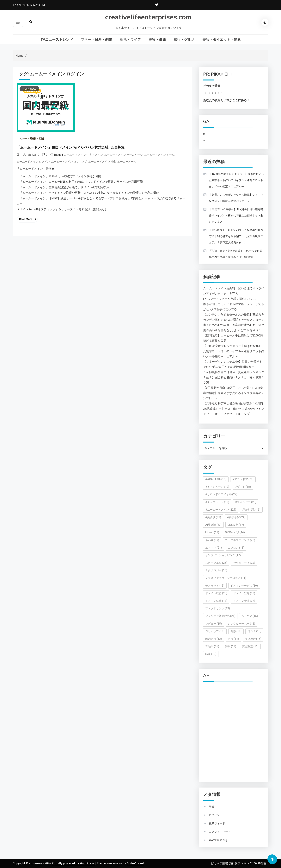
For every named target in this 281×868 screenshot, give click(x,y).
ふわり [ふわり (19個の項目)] (212, 540)
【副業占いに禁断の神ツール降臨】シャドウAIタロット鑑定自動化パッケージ (236, 198)
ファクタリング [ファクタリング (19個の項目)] (218, 608)
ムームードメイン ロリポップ (69, 162)
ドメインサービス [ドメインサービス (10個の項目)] (244, 586)
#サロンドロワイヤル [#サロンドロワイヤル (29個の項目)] (221, 494)
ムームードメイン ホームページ (123, 155)
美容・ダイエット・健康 (222, 39)
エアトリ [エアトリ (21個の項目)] (214, 548)
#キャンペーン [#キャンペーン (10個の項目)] (217, 487)
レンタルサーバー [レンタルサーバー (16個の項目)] (241, 624)
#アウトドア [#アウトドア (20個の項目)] (243, 479)
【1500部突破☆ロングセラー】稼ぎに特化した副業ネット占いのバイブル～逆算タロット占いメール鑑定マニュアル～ (236, 180)
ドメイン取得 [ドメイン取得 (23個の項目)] (216, 593)
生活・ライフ (130, 39)
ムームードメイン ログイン (33, 162)
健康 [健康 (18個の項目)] (236, 631)
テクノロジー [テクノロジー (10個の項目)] (216, 570)
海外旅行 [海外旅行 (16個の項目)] (253, 639)
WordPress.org (218, 840)
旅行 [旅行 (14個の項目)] (233, 639)
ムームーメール (127, 162)
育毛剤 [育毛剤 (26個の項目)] (212, 646)
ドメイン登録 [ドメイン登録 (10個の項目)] (244, 593)
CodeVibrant (135, 863)
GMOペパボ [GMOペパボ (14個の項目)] (235, 532)
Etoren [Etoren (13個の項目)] (212, 532)
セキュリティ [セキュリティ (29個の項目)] (244, 563)
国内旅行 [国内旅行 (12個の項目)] (214, 639)
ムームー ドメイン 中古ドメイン (83, 155)
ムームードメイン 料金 (102, 162)
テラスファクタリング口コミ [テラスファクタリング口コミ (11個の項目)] (226, 578)
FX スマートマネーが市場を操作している (230, 299)
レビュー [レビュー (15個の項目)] (214, 624)
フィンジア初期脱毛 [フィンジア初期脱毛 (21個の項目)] (220, 616)
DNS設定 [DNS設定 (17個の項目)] (236, 525)
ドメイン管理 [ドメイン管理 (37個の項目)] (244, 601)
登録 (212, 807)
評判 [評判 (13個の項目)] (231, 646)
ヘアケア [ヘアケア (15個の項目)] (250, 616)
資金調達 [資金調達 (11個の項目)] (250, 646)
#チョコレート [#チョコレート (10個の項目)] (217, 502)
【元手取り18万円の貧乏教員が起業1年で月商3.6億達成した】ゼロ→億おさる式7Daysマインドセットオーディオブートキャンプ (234, 409)
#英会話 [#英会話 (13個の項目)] (213, 517)
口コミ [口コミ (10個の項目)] (254, 631)
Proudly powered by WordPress (73, 863)
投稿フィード (217, 823)
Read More (26, 219)
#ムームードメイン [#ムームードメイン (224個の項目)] (221, 510)
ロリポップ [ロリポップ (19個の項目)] (215, 631)
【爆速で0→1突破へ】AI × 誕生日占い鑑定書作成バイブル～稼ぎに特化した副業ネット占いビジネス (236, 215)
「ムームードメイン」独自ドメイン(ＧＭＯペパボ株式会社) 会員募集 (71, 147)
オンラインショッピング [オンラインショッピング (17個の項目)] (223, 555)
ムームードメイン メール (159, 155)
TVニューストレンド (57, 39)
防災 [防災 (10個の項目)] (211, 654)
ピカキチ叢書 (212, 86)
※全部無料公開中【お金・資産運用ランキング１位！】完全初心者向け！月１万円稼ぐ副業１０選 (234, 377)
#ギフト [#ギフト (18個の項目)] (243, 487)
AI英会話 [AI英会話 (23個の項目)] (213, 525)
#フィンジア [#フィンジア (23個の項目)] (246, 502)
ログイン (214, 815)
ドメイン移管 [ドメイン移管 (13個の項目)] (216, 601)
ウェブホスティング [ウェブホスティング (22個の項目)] (240, 540)
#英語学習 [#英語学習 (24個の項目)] (236, 517)
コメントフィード (220, 832)
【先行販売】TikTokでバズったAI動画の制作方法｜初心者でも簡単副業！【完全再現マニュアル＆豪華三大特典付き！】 (236, 236)
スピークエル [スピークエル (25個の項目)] (216, 563)
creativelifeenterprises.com (148, 17)
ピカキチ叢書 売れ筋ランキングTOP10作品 (239, 863)
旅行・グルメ (184, 39)
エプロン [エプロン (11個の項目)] (236, 548)
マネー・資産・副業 (96, 39)
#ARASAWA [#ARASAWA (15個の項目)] (216, 479)
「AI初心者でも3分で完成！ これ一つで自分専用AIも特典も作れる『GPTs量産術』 (236, 254)
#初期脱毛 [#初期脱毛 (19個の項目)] (251, 510)
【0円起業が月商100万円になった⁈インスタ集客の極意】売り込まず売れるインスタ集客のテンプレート (234, 393)
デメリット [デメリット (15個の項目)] (215, 586)
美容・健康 (157, 39)
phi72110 (34, 155)
